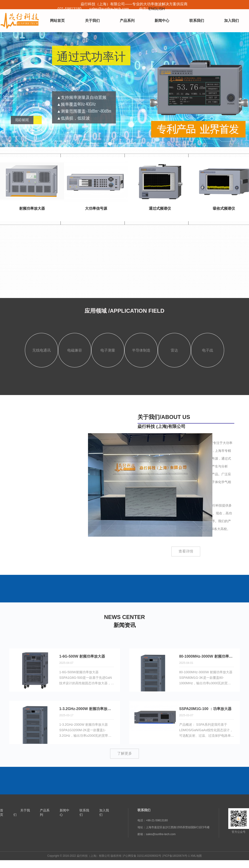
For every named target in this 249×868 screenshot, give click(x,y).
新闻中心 (162, 21)
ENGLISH (157, 9)
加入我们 (231, 21)
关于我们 (92, 21)
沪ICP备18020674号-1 (176, 856)
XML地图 (196, 856)
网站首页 (57, 21)
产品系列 (127, 21)
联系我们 (197, 21)
